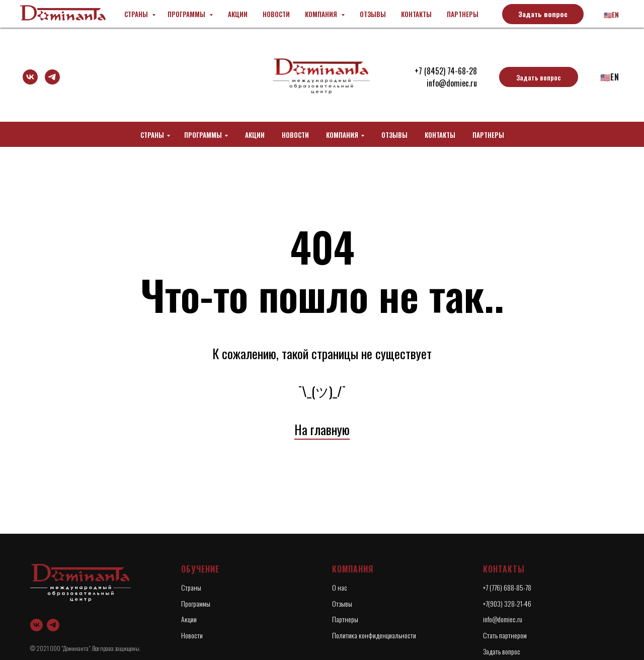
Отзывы (394, 135)
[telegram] (52, 77)
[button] (539, 77)
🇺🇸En (610, 77)
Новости (295, 135)
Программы (196, 603)
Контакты (440, 135)
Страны (152, 135)
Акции (255, 135)
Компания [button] (342, 135)
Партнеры (488, 135)
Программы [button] (203, 135)
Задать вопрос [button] (502, 651)
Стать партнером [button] (505, 635)
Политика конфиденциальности (374, 635)
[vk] (30, 77)
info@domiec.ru (452, 83)
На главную (322, 429)
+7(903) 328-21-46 (507, 603)
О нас (340, 587)
